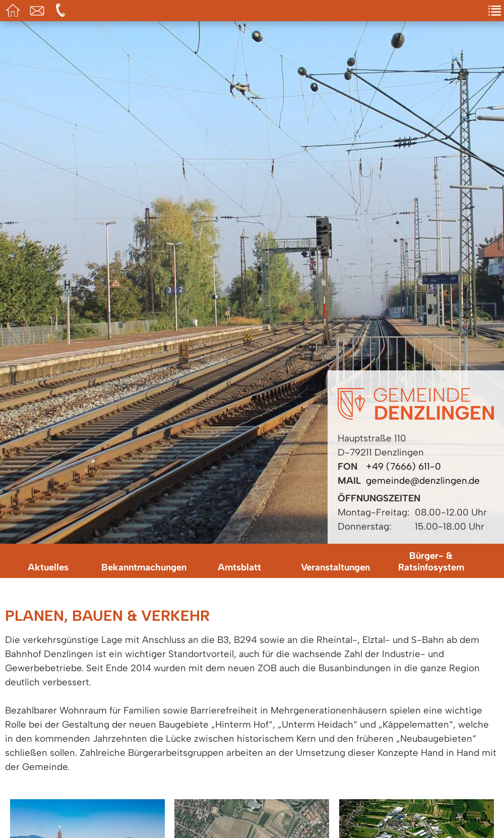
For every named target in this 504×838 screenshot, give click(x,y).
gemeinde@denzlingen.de (423, 480)
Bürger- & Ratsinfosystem (431, 561)
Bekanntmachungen (144, 567)
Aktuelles (48, 567)
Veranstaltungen (335, 567)
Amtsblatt (239, 567)
